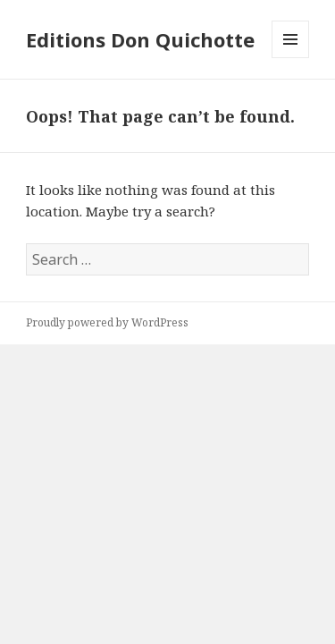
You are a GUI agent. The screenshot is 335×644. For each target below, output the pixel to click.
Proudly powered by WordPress (107, 322)
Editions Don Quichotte (140, 39)
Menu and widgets (291, 58)
